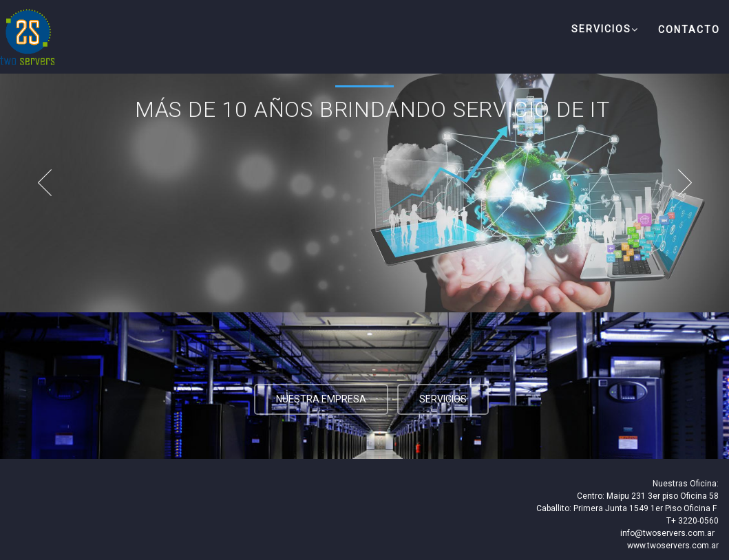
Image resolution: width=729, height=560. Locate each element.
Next (691, 182)
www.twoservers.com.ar (673, 546)
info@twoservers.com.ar (667, 533)
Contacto (689, 30)
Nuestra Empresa (321, 399)
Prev (38, 182)
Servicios (605, 29)
